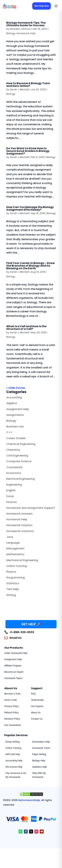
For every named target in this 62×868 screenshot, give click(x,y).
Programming (15, 578)
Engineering (14, 485)
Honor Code (11, 700)
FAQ (33, 694)
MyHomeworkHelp (29, 800)
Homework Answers (19, 514)
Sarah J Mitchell (19, 89)
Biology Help (39, 761)
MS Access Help (14, 767)
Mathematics (15, 554)
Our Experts (37, 706)
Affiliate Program (13, 666)
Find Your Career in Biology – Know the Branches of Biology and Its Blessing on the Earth (31, 266)
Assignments (15, 415)
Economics (14, 473)
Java (10, 537)
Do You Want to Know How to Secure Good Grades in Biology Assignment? (28, 151)
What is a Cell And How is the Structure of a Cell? (26, 328)
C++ (9, 432)
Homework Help (26, 33)
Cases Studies (16, 438)
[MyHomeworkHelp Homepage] (16, 6)
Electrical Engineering (21, 479)
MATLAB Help (13, 754)
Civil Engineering (17, 456)
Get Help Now (41, 6)
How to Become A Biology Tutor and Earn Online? (28, 85)
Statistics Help (40, 767)
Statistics (13, 583)
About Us (36, 712)
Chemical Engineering (21, 444)
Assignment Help (18, 409)
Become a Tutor (12, 694)
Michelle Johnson (20, 29)
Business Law (15, 426)
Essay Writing (12, 742)
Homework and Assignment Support (31, 508)
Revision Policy (12, 719)
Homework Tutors (41, 748)
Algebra (12, 403)
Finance (11, 502)
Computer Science (19, 461)
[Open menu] (56, 6)
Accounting (14, 397)
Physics (11, 572)
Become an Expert (14, 672)
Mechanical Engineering (22, 560)
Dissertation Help (41, 742)
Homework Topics (13, 678)
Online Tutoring (17, 566)
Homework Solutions (20, 531)
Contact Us (37, 719)
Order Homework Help (16, 653)
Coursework (14, 467)
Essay (10, 496)
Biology (11, 33)
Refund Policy (11, 712)
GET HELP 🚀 (31, 624)
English (11, 490)
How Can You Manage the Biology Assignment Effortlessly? (30, 208)
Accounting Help (14, 761)
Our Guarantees (13, 725)
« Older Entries (16, 388)
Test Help (13, 589)
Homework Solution (19, 525)
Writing (11, 595)
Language (13, 543)
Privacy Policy (11, 706)
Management (15, 548)
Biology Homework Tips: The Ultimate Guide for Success (26, 24)
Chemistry (13, 450)
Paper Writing (39, 754)
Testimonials (37, 700)
